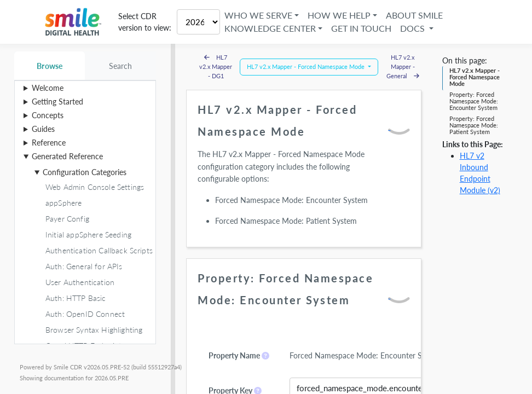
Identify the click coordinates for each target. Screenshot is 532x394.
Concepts (48, 115)
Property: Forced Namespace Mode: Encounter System (474, 101)
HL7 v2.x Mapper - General (403, 66)
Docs (414, 28)
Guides (43, 129)
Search (121, 66)
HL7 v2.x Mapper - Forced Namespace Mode (475, 77)
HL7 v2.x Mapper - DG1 (216, 66)
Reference (49, 143)
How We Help (339, 15)
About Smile (414, 15)
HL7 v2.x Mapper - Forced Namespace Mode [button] (307, 66)
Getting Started (57, 102)
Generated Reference (67, 156)
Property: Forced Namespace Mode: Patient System (474, 125)
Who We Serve (258, 15)
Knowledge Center (270, 28)
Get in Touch (361, 28)
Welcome (48, 88)
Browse (50, 66)
